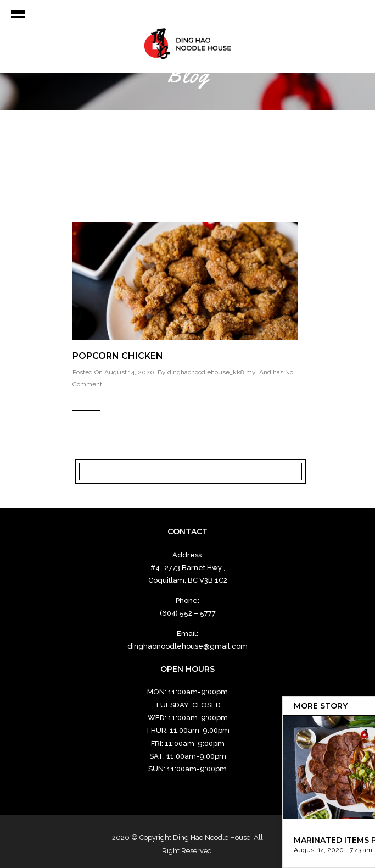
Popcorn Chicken (118, 356)
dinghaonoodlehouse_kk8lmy (212, 372)
